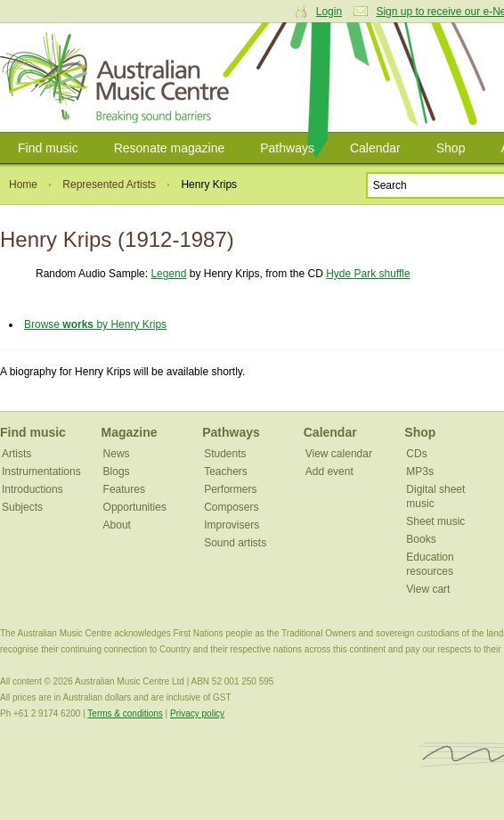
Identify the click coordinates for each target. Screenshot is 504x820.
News (117, 454)
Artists (16, 454)
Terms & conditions (125, 713)
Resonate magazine (170, 148)
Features (124, 489)
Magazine (130, 432)
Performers (230, 489)
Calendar (375, 148)
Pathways (287, 148)
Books (421, 539)
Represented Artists (109, 184)
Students (225, 454)
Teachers (226, 471)
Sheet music (435, 521)
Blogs (117, 471)
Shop (451, 148)
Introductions (33, 489)
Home (23, 184)
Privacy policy (197, 713)
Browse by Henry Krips (95, 324)
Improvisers (232, 525)
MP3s (420, 471)
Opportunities (135, 507)
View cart (428, 589)
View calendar (339, 454)
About (117, 525)
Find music (48, 148)
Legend (168, 274)
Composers (231, 507)
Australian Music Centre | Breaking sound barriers (118, 78)
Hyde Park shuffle (368, 274)
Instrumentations (41, 471)
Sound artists (235, 543)
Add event (329, 471)
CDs (416, 454)
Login (329, 12)
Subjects (22, 507)
